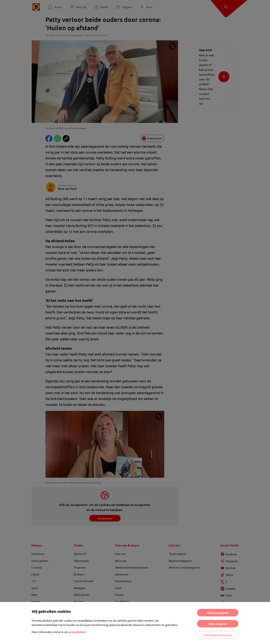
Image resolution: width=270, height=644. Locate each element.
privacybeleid (77, 632)
